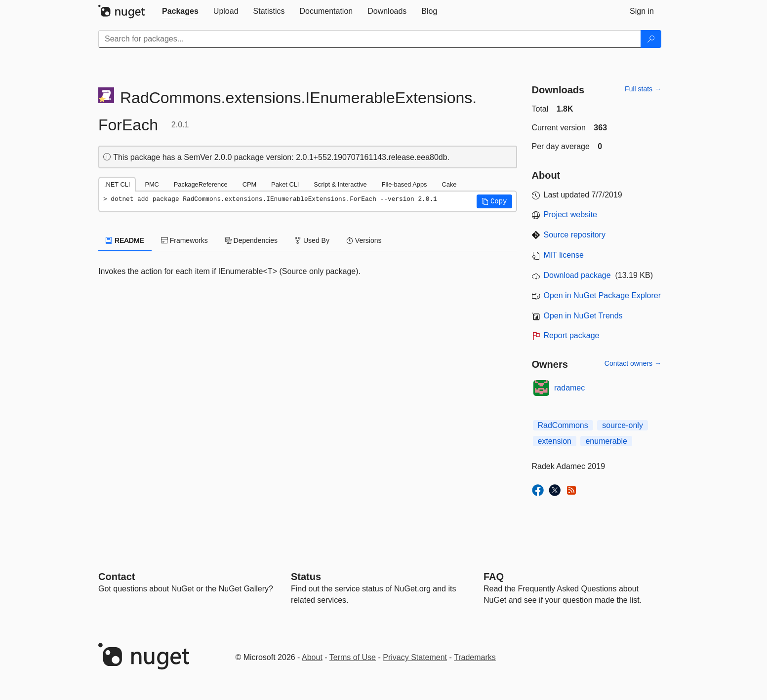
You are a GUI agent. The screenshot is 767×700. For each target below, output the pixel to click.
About (312, 657)
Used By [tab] (312, 240)
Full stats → (643, 89)
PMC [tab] (152, 184)
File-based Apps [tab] (404, 184)
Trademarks (475, 657)
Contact (117, 577)
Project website (571, 214)
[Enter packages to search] (370, 39)
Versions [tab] (364, 240)
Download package (577, 275)
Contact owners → (633, 363)
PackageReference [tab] (201, 184)
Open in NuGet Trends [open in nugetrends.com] (583, 316)
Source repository (575, 235)
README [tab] (125, 240)
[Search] (651, 39)
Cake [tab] (449, 184)
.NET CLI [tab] (117, 184)
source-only (623, 425)
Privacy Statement (415, 657)
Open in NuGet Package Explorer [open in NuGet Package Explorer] (602, 295)
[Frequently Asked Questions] (494, 577)
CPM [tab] (249, 184)
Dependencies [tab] (251, 240)
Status (306, 577)
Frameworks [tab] (184, 240)
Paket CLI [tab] (285, 184)
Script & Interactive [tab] (340, 184)
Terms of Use (353, 657)
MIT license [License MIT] (564, 255)
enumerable (606, 441)
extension (555, 441)
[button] (494, 201)
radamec (569, 388)
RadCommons (563, 425)
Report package (572, 335)
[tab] (180, 11)
